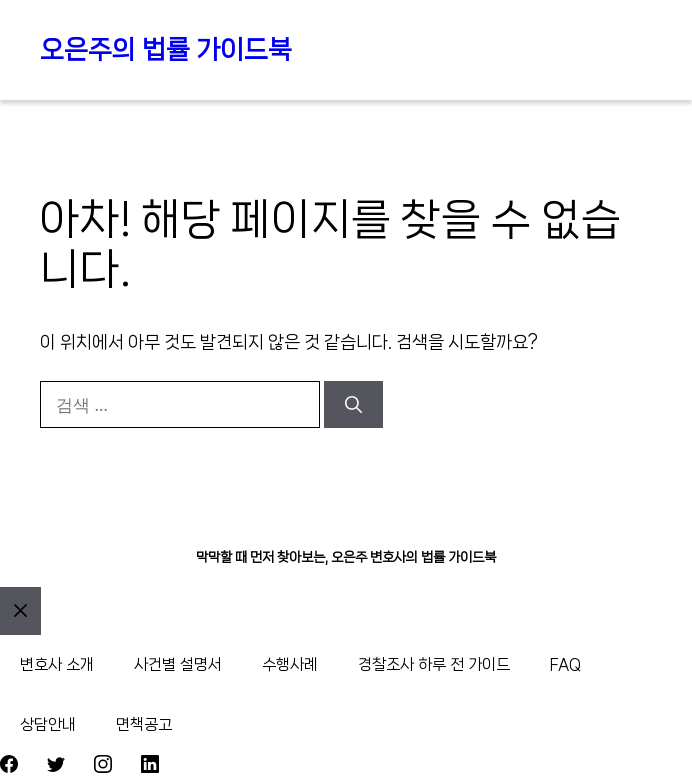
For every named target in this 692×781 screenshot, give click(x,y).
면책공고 (144, 724)
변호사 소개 (57, 664)
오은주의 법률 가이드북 (166, 49)
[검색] (353, 405)
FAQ (565, 664)
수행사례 (290, 664)
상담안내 (48, 724)
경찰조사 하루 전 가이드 (434, 664)
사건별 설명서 (178, 664)
